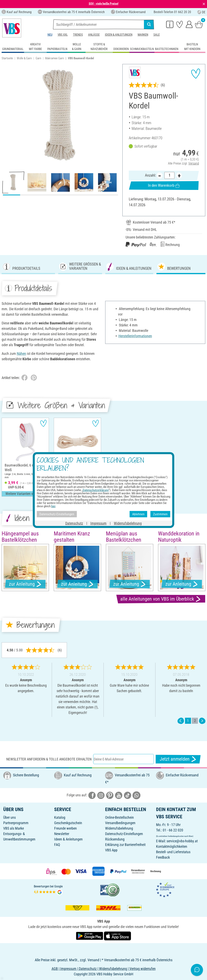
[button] (6, 116)
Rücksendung (115, 839)
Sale (157, 35)
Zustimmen (160, 514)
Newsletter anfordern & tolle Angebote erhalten (49, 759)
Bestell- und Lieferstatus (173, 852)
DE (201, 12)
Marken (143, 35)
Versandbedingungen (120, 823)
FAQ (57, 845)
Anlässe (94, 35)
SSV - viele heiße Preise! (104, 4)
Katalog (60, 817)
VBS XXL (63, 35)
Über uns (10, 817)
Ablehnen (138, 514)
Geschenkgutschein (68, 823)
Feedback (163, 857)
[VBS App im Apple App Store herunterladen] (117, 936)
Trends (78, 35)
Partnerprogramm (16, 823)
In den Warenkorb (164, 185)
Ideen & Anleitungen (119, 35)
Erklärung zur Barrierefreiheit (125, 845)
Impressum (98, 523)
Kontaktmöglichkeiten (172, 846)
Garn (38, 58)
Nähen (21, 354)
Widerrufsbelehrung (119, 828)
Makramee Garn (54, 58)
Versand (194, 163)
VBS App (111, 850)
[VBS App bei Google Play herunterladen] (90, 936)
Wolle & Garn (24, 58)
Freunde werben (65, 828)
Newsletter (62, 834)
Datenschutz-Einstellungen (124, 834)
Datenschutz (74, 523)
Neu (50, 35)
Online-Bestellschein (119, 817)
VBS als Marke (14, 828)
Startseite (7, 58)
